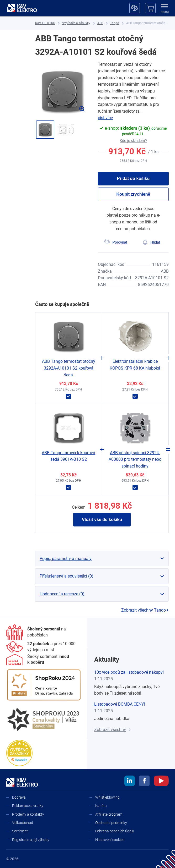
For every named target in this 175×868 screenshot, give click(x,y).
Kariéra (101, 806)
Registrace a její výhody (31, 840)
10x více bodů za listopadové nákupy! (129, 672)
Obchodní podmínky (111, 823)
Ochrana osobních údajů (115, 831)
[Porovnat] (116, 242)
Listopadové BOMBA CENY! (120, 704)
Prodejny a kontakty (28, 814)
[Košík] (150, 8)
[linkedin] (130, 782)
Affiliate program (109, 814)
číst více (105, 118)
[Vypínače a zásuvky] (76, 23)
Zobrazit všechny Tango (145, 610)
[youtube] (161, 782)
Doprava (19, 797)
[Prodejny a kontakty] (44, 647)
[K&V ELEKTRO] (22, 8)
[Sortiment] (44, 660)
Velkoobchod (23, 823)
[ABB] (100, 23)
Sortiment (20, 831)
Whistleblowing (108, 797)
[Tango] (115, 23)
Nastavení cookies (110, 840)
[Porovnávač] (135, 8)
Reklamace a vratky (28, 806)
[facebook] (144, 782)
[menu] (165, 9)
